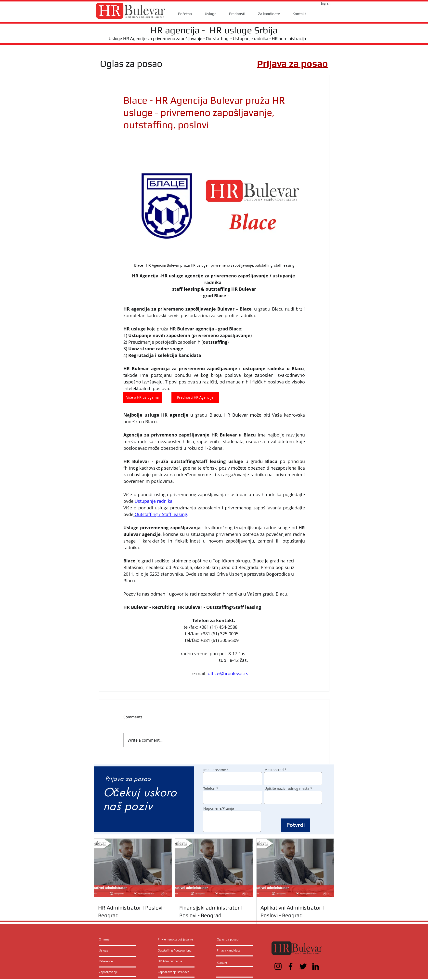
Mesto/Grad (274, 770)
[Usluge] (113, 951)
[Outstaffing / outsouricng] (175, 951)
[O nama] (118, 939)
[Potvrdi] (296, 825)
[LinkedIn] (316, 966)
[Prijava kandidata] (229, 951)
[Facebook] (291, 966)
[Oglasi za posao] (228, 939)
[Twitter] (303, 966)
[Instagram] (278, 966)
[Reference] (112, 961)
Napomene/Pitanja (219, 808)
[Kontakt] (227, 963)
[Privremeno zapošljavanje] (175, 939)
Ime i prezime (215, 770)
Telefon (209, 789)
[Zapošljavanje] (112, 972)
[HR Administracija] (171, 961)
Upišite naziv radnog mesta (287, 789)
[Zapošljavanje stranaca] (174, 972)
